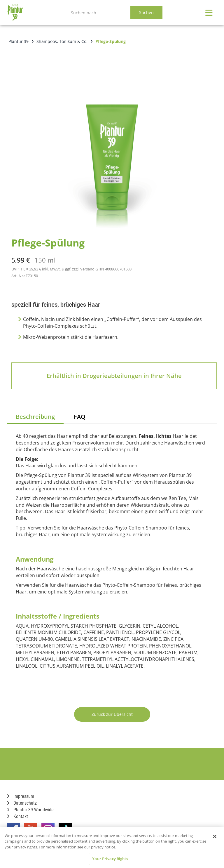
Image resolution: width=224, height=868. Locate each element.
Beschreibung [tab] (35, 417)
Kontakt (17, 816)
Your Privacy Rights (110, 859)
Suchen (146, 12)
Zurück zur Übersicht (112, 714)
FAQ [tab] (80, 417)
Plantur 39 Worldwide (30, 810)
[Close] (215, 836)
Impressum (21, 796)
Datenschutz (22, 803)
